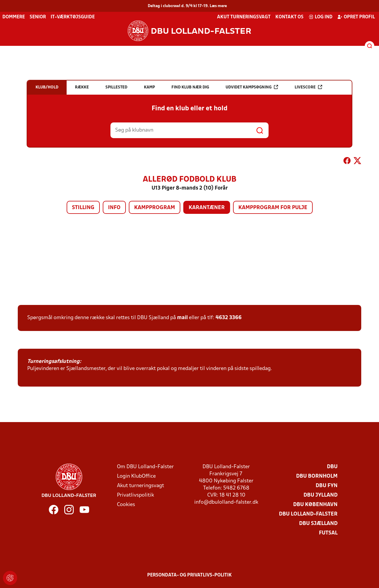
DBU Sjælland (318, 524)
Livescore (308, 87)
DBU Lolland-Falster (308, 514)
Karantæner (207, 208)
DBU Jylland (321, 495)
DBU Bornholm (317, 476)
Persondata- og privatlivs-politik (189, 575)
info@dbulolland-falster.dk (226, 502)
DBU (332, 467)
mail (182, 318)
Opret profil (356, 17)
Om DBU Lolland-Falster (145, 467)
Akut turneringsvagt (244, 17)
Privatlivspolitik (135, 495)
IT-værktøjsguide (73, 17)
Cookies (126, 505)
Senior (38, 17)
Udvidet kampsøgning (252, 87)
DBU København (315, 505)
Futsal (328, 533)
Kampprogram (155, 208)
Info (114, 208)
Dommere (14, 17)
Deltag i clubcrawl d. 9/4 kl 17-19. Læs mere (187, 6)
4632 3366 (229, 318)
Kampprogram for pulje (273, 208)
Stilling (83, 208)
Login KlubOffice (136, 476)
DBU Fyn (327, 486)
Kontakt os (289, 17)
